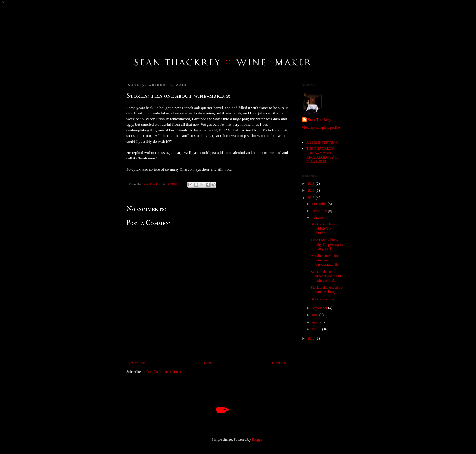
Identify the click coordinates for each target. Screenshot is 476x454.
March (317, 329)
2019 (312, 183)
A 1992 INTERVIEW (322, 142)
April (316, 322)
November (320, 211)
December (320, 204)
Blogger (258, 439)
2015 (312, 198)
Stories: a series (322, 299)
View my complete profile (321, 128)
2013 (312, 338)
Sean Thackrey (320, 120)
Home (208, 363)
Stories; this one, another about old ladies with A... (326, 276)
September (320, 308)
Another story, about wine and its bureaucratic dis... (326, 260)
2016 (312, 190)
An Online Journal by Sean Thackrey (144, 25)
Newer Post (136, 363)
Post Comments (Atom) (164, 372)
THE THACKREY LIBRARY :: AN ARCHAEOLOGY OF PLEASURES (323, 155)
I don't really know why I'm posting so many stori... (327, 244)
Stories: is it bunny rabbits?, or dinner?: (325, 229)
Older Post (280, 363)
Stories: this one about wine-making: (327, 290)
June (316, 315)
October (318, 218)
